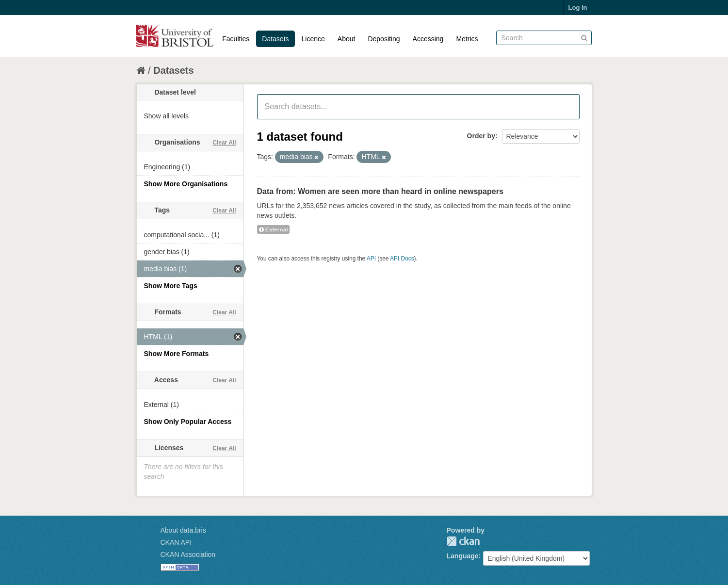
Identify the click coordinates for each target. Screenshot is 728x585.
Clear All (224, 143)
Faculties (236, 39)
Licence (313, 39)
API (371, 259)
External (274, 229)
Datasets (275, 39)
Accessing (428, 39)
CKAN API (176, 542)
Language (463, 556)
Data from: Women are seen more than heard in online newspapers (380, 191)
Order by (481, 136)
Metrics (467, 39)
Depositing (384, 39)
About (347, 39)
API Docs (402, 259)
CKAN (463, 541)
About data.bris (183, 530)
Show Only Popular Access (188, 422)
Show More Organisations (186, 184)
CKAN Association (188, 554)
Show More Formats (177, 354)
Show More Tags (171, 286)
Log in (578, 8)
